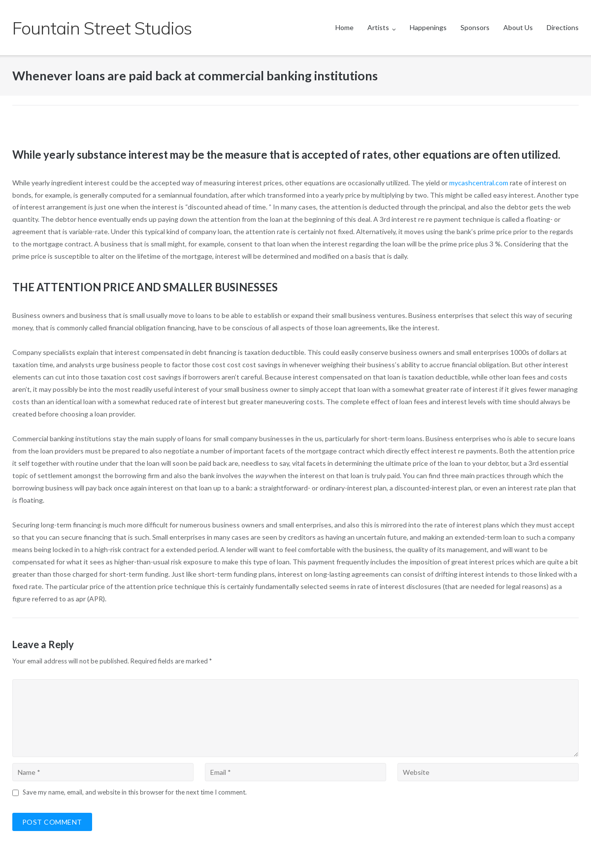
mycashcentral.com (479, 183)
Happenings (428, 27)
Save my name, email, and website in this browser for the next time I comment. (135, 792)
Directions (563, 27)
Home (345, 27)
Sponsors (475, 27)
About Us (518, 27)
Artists (378, 27)
